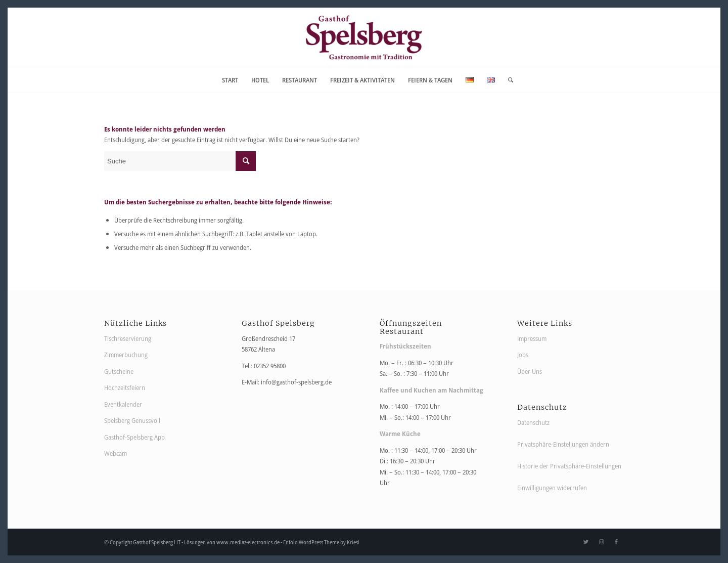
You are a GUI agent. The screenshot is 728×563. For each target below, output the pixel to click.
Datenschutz (533, 422)
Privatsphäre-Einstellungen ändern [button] (563, 444)
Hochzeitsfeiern (125, 387)
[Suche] (507, 80)
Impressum (532, 338)
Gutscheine (119, 371)
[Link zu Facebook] (616, 542)
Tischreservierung (128, 338)
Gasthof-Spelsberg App (134, 437)
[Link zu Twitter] (586, 542)
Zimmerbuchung (126, 355)
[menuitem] (230, 80)
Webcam (116, 453)
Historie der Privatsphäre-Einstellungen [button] (569, 466)
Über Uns (530, 371)
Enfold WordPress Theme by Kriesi (321, 542)
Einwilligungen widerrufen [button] (552, 488)
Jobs (523, 355)
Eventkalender (123, 404)
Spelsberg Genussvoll (132, 420)
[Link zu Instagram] (601, 542)
